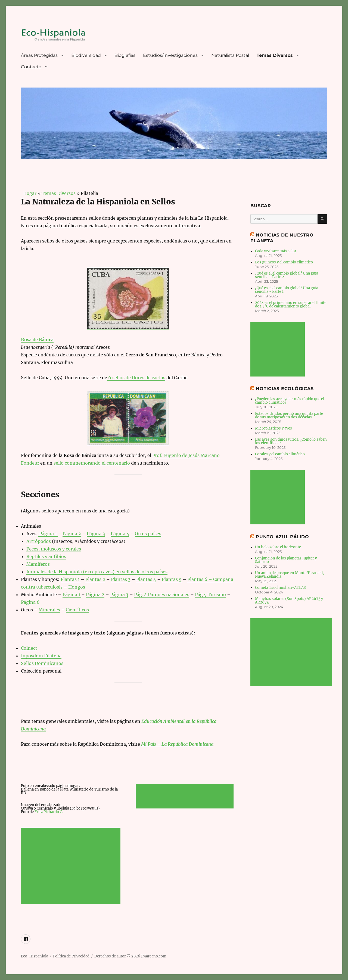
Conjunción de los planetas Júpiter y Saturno (286, 560)
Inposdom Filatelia (41, 656)
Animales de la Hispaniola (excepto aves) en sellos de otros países (97, 572)
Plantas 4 (146, 579)
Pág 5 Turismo (210, 595)
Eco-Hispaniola (35, 956)
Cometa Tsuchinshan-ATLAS (280, 588)
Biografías (125, 55)
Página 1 (48, 534)
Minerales (49, 610)
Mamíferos (38, 564)
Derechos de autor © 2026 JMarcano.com (130, 956)
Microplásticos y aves (274, 428)
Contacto (31, 67)
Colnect (29, 648)
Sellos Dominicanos (42, 663)
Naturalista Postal (230, 55)
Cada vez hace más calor (276, 251)
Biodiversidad (86, 55)
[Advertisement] (72, 866)
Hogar (29, 193)
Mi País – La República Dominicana (177, 744)
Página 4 (120, 534)
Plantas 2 (95, 579)
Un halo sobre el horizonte (278, 547)
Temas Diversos (275, 55)
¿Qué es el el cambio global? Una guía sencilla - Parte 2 (287, 275)
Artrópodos (39, 541)
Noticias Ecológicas (285, 389)
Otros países (148, 534)
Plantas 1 (71, 579)
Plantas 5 (172, 579)
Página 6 (30, 602)
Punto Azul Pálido (282, 537)
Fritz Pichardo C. (49, 812)
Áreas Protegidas (39, 55)
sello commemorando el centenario (92, 463)
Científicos (77, 610)
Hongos (77, 587)
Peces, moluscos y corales (54, 549)
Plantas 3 (121, 579)
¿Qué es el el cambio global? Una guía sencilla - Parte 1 (287, 290)
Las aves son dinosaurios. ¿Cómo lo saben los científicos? (291, 441)
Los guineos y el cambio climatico (284, 262)
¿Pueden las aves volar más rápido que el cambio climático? (290, 401)
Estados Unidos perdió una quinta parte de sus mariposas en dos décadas (289, 415)
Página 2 (72, 534)
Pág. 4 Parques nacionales (162, 595)
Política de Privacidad (71, 956)
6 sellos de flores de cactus (136, 378)
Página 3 (96, 534)
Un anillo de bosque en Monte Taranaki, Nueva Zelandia (289, 575)
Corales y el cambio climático (280, 454)
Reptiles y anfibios (46, 556)
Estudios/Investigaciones (170, 55)
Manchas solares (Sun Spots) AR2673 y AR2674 (289, 601)
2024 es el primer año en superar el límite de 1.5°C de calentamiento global (291, 304)
